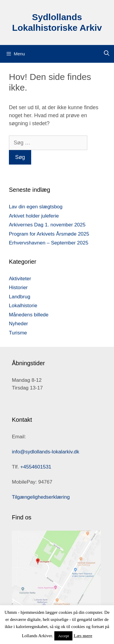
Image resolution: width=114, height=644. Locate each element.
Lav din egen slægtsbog (36, 207)
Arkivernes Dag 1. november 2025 (47, 225)
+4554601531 (36, 467)
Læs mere (83, 636)
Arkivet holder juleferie (34, 216)
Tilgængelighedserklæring (41, 497)
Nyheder (18, 324)
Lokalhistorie (23, 306)
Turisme (18, 333)
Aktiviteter (20, 279)
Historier (18, 288)
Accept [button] (63, 636)
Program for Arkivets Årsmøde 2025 (49, 234)
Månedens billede (29, 315)
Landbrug (20, 297)
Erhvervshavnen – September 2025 (49, 243)
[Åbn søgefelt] (107, 53)
